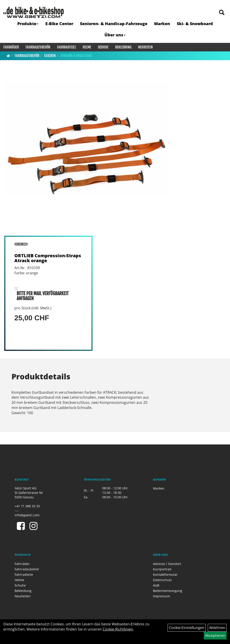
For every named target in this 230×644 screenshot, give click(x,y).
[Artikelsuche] (222, 13)
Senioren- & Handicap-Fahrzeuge (114, 24)
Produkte (28, 24)
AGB (156, 585)
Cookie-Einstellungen (187, 628)
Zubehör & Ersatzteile (76, 56)
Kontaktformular (165, 575)
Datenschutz (162, 580)
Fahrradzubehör (38, 47)
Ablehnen (217, 628)
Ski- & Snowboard (195, 24)
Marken (162, 24)
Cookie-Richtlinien (118, 629)
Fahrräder (11, 47)
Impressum (161, 596)
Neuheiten (145, 47)
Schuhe (103, 47)
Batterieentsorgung (168, 591)
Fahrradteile (66, 47)
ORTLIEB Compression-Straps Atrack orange (48, 258)
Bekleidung (123, 47)
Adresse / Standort (167, 564)
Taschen (50, 56)
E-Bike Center (59, 24)
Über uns (115, 35)
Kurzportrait (162, 569)
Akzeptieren (215, 635)
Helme (87, 47)
